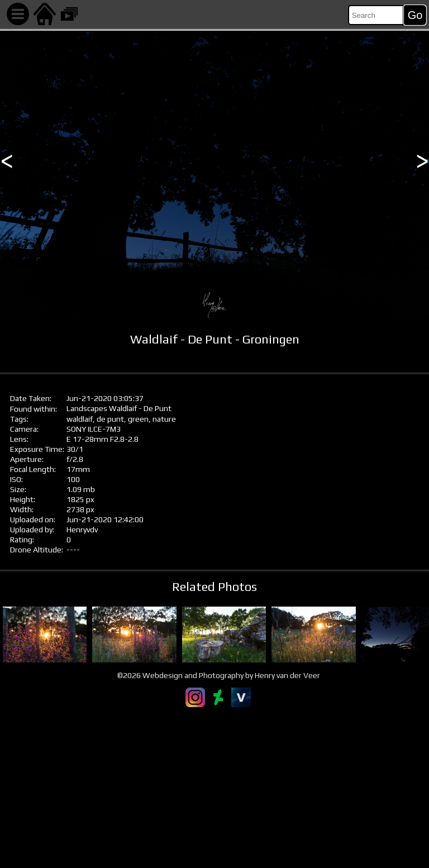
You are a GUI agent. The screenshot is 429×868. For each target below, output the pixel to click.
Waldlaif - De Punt (140, 408)
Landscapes (87, 408)
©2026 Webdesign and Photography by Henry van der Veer (219, 675)
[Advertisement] (214, 788)
